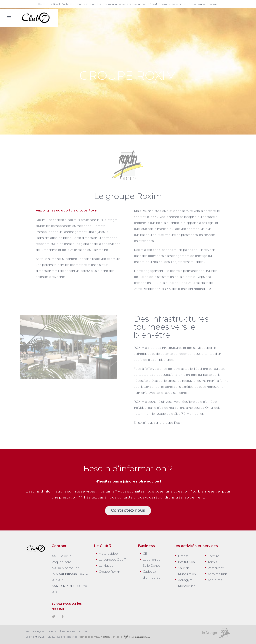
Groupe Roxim (109, 572)
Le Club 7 (103, 546)
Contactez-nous (128, 510)
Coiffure (213, 556)
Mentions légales (35, 631)
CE (145, 554)
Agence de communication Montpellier (114, 637)
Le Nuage (106, 566)
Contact (84, 631)
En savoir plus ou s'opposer (202, 4)
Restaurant (216, 568)
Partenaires (69, 631)
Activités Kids (217, 574)
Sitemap (53, 631)
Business (146, 546)
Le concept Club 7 (112, 560)
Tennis (212, 562)
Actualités (215, 580)
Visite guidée (108, 554)
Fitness (183, 556)
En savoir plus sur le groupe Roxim (158, 423)
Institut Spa (186, 562)
